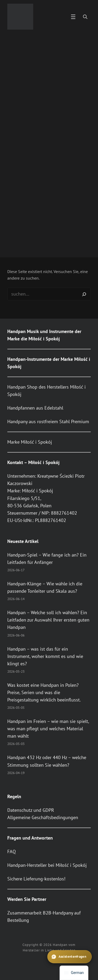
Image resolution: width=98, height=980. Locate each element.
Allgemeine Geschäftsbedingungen (43, 817)
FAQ (11, 851)
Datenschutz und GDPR (31, 810)
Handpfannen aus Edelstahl (35, 408)
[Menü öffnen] (73, 17)
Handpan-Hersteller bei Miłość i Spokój (47, 865)
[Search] (84, 294)
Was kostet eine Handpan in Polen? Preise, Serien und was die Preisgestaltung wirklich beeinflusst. (44, 692)
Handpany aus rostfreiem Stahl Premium (48, 421)
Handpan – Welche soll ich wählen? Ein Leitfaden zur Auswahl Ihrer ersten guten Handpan (48, 620)
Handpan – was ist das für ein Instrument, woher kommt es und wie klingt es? (45, 656)
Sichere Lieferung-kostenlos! (36, 879)
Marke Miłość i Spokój (30, 442)
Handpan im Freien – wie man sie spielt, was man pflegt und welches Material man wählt (48, 729)
